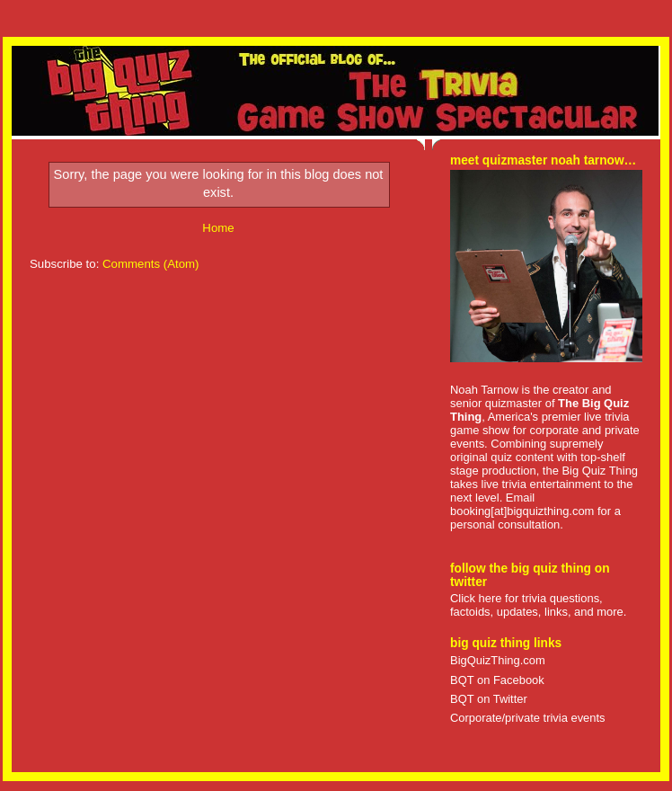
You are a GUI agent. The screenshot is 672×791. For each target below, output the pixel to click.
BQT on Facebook (497, 680)
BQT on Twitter (489, 699)
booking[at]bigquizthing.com (522, 511)
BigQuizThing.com (498, 660)
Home (218, 228)
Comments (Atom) (151, 264)
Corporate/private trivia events (528, 718)
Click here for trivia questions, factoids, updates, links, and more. (538, 605)
